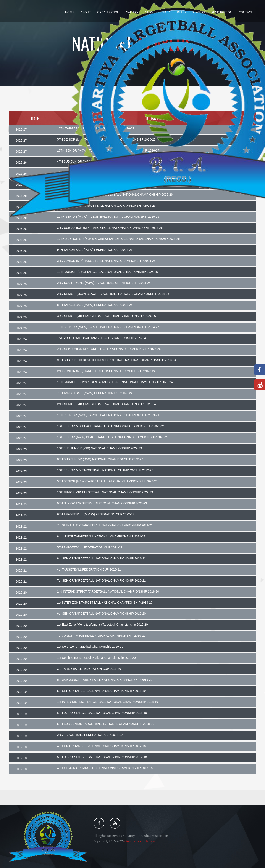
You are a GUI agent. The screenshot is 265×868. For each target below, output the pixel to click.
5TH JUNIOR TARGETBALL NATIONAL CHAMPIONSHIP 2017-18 (102, 757)
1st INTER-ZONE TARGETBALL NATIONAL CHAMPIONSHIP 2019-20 (105, 603)
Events (165, 12)
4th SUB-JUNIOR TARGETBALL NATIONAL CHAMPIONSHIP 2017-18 (105, 768)
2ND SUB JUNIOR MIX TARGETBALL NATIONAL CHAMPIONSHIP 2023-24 (109, 349)
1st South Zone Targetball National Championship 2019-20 (96, 658)
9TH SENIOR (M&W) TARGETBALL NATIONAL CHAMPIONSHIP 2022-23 (107, 481)
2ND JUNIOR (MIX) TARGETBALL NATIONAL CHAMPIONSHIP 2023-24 (106, 371)
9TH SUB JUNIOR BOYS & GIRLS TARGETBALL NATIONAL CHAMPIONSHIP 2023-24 (117, 360)
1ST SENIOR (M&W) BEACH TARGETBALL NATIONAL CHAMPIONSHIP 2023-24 (113, 437)
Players (199, 12)
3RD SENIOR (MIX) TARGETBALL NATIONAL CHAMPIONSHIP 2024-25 (107, 316)
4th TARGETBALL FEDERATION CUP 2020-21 (89, 569)
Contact (246, 12)
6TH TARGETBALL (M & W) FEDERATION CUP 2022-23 (96, 514)
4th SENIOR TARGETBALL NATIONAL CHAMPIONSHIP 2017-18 (102, 746)
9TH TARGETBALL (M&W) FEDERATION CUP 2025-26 (95, 250)
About (86, 12)
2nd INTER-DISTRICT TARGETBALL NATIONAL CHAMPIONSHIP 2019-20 (108, 591)
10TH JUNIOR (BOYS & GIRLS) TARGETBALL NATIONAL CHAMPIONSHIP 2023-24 (115, 382)
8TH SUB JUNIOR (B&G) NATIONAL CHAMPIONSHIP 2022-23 (100, 459)
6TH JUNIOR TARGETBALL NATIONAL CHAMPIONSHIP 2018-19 (102, 713)
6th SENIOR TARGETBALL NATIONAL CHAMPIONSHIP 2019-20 (102, 614)
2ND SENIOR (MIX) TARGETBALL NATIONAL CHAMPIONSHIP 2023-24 (107, 404)
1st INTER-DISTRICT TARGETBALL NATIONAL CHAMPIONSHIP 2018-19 (108, 702)
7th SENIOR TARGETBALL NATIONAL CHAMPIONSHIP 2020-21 (102, 580)
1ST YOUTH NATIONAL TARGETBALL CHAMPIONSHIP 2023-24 (102, 338)
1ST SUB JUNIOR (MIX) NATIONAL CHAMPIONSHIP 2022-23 (100, 448)
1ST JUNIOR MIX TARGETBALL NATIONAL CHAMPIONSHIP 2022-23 (105, 492)
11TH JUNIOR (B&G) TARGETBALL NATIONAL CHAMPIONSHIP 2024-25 (108, 272)
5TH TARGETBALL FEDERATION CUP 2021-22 (90, 547)
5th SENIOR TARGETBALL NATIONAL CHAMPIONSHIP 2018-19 (102, 691)
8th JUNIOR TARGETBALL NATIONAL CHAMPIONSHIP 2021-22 (101, 536)
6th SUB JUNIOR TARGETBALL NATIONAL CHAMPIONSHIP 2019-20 (105, 680)
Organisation (108, 12)
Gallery (132, 12)
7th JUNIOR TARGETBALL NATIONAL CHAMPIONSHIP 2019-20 (101, 636)
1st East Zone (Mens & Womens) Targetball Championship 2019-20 (103, 625)
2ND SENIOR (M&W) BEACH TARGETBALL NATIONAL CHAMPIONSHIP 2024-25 (113, 294)
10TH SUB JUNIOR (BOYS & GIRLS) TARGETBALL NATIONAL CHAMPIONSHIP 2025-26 (119, 239)
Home (69, 12)
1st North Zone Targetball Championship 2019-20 (90, 647)
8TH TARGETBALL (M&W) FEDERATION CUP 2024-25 (95, 305)
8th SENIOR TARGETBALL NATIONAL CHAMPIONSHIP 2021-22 (102, 558)
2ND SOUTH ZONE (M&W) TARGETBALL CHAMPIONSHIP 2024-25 (104, 283)
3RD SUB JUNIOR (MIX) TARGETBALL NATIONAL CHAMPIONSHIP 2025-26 (110, 228)
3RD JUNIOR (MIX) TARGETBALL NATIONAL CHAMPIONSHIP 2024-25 (106, 261)
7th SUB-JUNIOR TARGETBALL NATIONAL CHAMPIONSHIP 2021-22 (105, 525)
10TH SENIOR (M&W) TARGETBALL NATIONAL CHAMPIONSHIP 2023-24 (108, 415)
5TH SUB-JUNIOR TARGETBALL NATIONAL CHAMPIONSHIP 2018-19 (106, 724)
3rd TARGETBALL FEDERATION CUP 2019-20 (89, 669)
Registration (222, 12)
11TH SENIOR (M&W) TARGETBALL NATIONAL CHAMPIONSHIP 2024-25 (108, 327)
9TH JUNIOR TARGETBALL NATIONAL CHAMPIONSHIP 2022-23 (102, 503)
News (149, 12)
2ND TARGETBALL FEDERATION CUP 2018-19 (90, 735)
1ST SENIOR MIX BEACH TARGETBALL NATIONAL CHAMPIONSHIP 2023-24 (111, 426)
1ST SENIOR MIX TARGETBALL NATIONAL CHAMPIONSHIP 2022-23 (105, 470)
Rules (182, 12)
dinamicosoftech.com (140, 841)
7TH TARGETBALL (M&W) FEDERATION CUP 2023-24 (95, 393)
